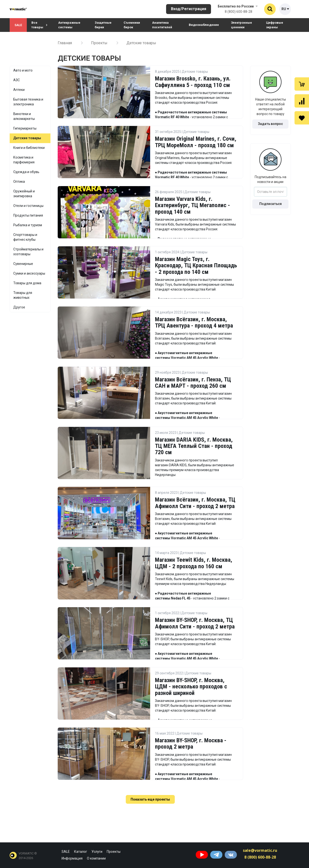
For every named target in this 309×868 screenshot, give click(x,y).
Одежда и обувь (26, 172)
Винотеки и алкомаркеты (24, 116)
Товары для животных (23, 295)
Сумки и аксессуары (29, 273)
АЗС (17, 80)
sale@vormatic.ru (260, 850)
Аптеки (19, 90)
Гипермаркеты (25, 128)
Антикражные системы (69, 25)
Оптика (19, 182)
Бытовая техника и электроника (28, 102)
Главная (65, 43)
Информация (72, 858)
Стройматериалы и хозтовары (28, 252)
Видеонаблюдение (204, 25)
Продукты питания (28, 215)
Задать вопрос (270, 124)
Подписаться (270, 204)
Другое (19, 307)
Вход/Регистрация (189, 9)
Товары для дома (27, 283)
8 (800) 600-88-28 (239, 12)
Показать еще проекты (150, 799)
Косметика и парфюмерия (24, 160)
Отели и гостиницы (28, 206)
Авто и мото (23, 70)
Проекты (99, 43)
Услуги (97, 852)
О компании (96, 858)
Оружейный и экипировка (24, 194)
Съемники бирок (132, 25)
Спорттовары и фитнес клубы (25, 237)
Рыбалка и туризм (28, 225)
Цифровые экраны (275, 25)
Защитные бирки (103, 25)
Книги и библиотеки (29, 148)
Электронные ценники (242, 25)
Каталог (81, 852)
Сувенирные (23, 264)
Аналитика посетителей (162, 25)
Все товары (39, 25)
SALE (18, 25)
